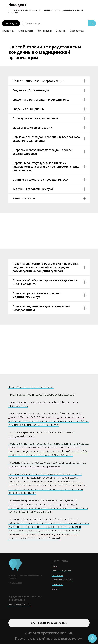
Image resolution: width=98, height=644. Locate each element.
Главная (55, 566)
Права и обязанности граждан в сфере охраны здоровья (42, 395)
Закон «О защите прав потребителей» (31, 387)
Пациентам (8, 31)
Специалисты (26, 31)
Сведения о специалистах (62, 571)
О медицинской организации (20, 605)
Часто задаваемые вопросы (62, 580)
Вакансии (61, 31)
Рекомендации (57, 584)
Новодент (17, 5)
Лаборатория (77, 31)
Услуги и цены (44, 31)
